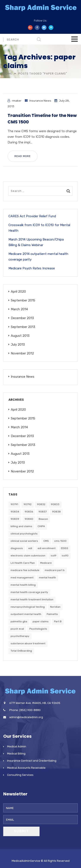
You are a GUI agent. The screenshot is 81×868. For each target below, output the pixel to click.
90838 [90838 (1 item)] (56, 512)
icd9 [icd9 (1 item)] (54, 556)
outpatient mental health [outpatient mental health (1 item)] (26, 614)
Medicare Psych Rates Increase (32, 268)
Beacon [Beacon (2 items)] (43, 519)
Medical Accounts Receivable (26, 768)
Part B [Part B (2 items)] (58, 621)
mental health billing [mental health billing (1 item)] (23, 585)
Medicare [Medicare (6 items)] (46, 563)
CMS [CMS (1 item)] (46, 541)
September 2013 (23, 327)
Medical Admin (17, 746)
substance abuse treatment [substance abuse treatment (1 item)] (28, 643)
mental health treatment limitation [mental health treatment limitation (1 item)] (32, 599)
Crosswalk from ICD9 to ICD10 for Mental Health (39, 228)
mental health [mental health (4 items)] (47, 578)
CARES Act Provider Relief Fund (32, 216)
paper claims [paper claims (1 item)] (41, 621)
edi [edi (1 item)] (30, 548)
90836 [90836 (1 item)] (29, 512)
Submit (21, 831)
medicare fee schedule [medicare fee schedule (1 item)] (25, 570)
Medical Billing (16, 754)
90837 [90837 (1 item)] (43, 512)
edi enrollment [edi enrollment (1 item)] (47, 548)
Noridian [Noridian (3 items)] (55, 607)
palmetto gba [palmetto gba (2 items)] (19, 621)
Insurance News (40, 101)
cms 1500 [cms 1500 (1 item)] (60, 541)
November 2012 (22, 353)
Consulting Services (20, 775)
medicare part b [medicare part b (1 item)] (55, 570)
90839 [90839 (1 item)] (15, 519)
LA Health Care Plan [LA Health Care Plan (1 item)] (23, 563)
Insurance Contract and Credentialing (32, 761)
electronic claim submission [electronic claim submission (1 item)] (28, 556)
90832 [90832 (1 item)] (41, 504)
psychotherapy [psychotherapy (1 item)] (20, 636)
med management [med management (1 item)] (22, 578)
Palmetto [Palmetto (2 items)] (52, 614)
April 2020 (18, 292)
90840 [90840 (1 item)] (29, 519)
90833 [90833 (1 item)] (55, 504)
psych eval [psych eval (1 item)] (17, 629)
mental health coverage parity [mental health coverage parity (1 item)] (29, 592)
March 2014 (19, 309)
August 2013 (20, 336)
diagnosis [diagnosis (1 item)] (17, 548)
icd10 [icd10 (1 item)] (65, 556)
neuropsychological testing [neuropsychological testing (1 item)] (28, 607)
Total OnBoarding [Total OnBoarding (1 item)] (21, 651)
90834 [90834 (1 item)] (15, 512)
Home (8, 74)
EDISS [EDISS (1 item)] (65, 548)
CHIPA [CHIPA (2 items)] (41, 526)
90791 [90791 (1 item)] (14, 504)
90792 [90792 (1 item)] (28, 504)
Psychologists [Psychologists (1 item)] (38, 629)
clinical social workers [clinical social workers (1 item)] (24, 541)
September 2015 (23, 300)
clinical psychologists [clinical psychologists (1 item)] (24, 534)
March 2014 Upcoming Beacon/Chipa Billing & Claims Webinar (36, 242)
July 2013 (18, 345)
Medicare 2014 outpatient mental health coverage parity (38, 257)
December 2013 (22, 318)
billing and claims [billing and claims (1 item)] (21, 526)
